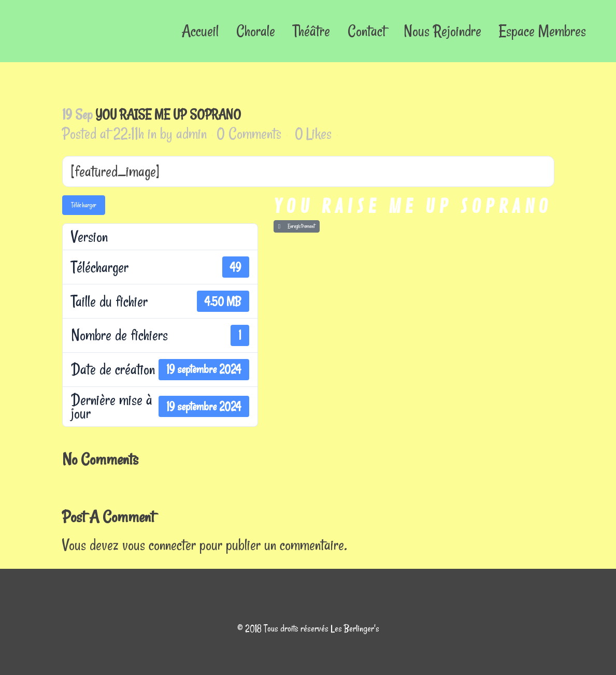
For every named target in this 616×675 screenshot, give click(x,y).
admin (191, 133)
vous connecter (159, 545)
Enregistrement (297, 226)
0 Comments (249, 133)
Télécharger (84, 205)
